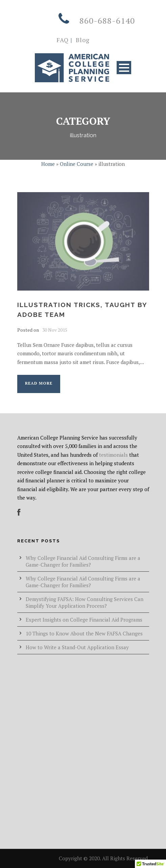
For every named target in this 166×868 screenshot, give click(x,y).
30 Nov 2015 (55, 330)
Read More (39, 383)
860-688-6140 (107, 21)
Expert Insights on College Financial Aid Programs (84, 620)
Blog (82, 40)
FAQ (63, 40)
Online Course (77, 164)
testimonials (113, 455)
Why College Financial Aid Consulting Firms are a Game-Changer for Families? (83, 561)
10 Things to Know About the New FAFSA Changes (84, 633)
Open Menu (124, 68)
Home (48, 164)
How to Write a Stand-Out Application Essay (77, 647)
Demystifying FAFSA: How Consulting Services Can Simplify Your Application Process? (85, 602)
